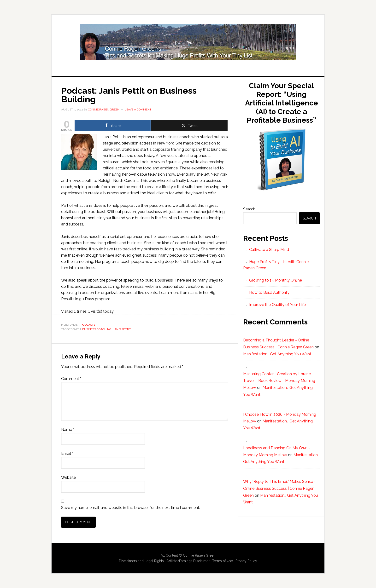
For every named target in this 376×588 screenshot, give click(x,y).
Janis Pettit (122, 329)
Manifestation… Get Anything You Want (277, 354)
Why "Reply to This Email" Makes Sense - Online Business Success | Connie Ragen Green (279, 488)
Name (68, 429)
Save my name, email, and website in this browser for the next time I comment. (131, 508)
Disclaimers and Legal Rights (141, 561)
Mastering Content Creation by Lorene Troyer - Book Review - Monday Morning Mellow (279, 381)
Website (68, 477)
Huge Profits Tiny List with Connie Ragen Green (188, 42)
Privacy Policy (246, 561)
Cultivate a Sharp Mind (269, 250)
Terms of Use (223, 561)
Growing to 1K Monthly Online (276, 280)
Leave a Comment (138, 110)
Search (249, 209)
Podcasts (88, 325)
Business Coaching (97, 329)
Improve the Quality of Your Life (277, 305)
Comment (71, 379)
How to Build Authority (269, 292)
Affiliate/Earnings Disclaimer (188, 561)
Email (67, 453)
